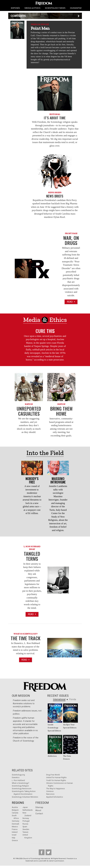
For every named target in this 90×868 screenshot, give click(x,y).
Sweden (26, 829)
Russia (25, 824)
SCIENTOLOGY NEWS (55, 8)
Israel (14, 835)
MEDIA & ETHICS (33, 8)
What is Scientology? (20, 783)
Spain (25, 827)
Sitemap (39, 807)
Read (71, 302)
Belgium (15, 810)
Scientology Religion (20, 786)
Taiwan (25, 832)
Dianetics (16, 777)
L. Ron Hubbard (18, 780)
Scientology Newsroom (22, 789)
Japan (25, 807)
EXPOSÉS (15, 8)
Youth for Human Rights (56, 780)
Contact (39, 814)
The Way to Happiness (56, 789)
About (38, 810)
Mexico (15, 827)
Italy (14, 838)
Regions (18, 803)
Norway (26, 818)
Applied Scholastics (55, 797)
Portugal (26, 821)
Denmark (15, 824)
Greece (15, 840)
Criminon (50, 791)
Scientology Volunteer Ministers (25, 797)
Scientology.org (18, 775)
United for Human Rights (56, 777)
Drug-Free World (53, 775)
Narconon (50, 794)
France (15, 829)
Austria (15, 807)
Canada (15, 813)
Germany (16, 821)
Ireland (15, 832)
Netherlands (28, 810)
